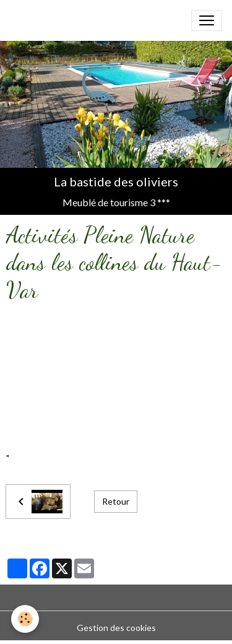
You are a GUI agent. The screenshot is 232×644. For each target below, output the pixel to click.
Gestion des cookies (116, 628)
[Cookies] (25, 619)
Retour (116, 501)
